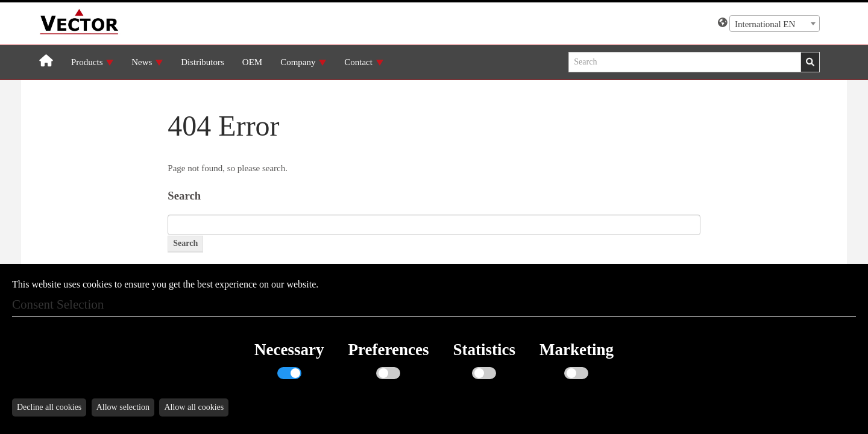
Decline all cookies (49, 407)
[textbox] (775, 24)
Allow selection (123, 407)
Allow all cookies (194, 407)
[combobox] (775, 24)
